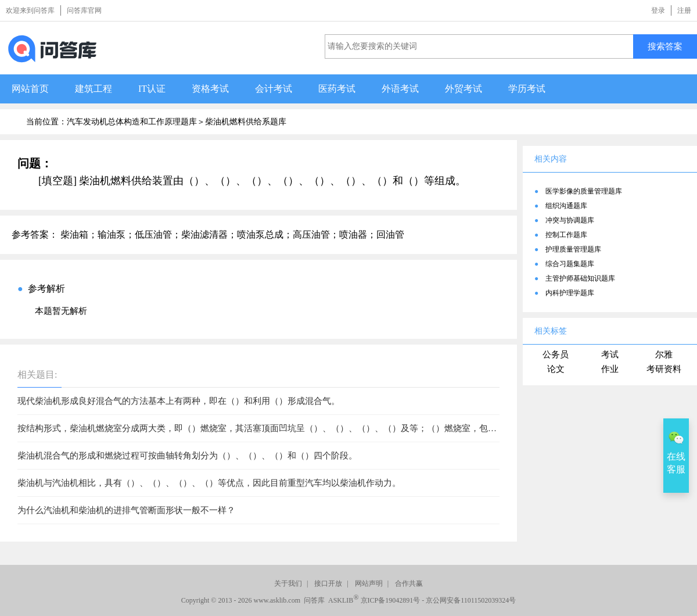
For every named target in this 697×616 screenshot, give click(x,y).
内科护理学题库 (570, 293)
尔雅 (664, 354)
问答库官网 (84, 10)
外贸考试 (464, 89)
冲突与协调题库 (570, 220)
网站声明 (369, 583)
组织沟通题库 (566, 206)
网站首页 (30, 89)
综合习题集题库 (570, 264)
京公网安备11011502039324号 (471, 600)
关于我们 (288, 583)
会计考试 (274, 89)
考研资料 (664, 369)
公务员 (556, 354)
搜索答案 (665, 46)
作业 (610, 369)
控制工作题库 (566, 235)
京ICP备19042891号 (391, 600)
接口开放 (328, 583)
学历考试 (527, 89)
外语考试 (400, 89)
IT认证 (152, 89)
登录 (658, 10)
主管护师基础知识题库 (580, 278)
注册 (684, 10)
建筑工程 (94, 89)
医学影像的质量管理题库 (584, 191)
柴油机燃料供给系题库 (246, 122)
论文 (556, 369)
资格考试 (210, 89)
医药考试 (337, 89)
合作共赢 (409, 583)
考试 (610, 354)
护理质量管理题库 (573, 249)
